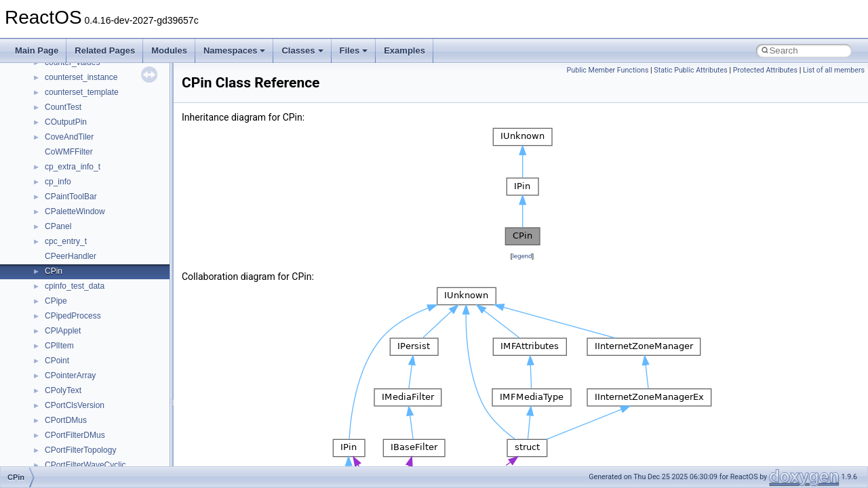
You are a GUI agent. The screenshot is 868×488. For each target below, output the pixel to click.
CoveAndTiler (69, 137)
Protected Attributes (765, 70)
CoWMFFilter (69, 152)
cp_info (58, 182)
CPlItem (59, 346)
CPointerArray (70, 375)
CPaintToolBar (71, 197)
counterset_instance (81, 77)
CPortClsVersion (75, 405)
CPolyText (63, 390)
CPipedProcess (73, 316)
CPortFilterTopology (80, 450)
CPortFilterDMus (75, 435)
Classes (302, 50)
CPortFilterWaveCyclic (85, 465)
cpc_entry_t (66, 241)
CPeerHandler (71, 256)
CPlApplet (63, 331)
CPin (54, 271)
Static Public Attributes (690, 70)
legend (522, 256)
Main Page (37, 50)
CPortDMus (66, 420)
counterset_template (82, 92)
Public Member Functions (608, 70)
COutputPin (66, 122)
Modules (169, 50)
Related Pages (105, 50)
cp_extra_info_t (73, 167)
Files (354, 50)
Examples (405, 50)
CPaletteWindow (75, 211)
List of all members (834, 70)
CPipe (56, 301)
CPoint (57, 361)
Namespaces (235, 50)
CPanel (58, 226)
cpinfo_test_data (75, 286)
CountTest (63, 107)
